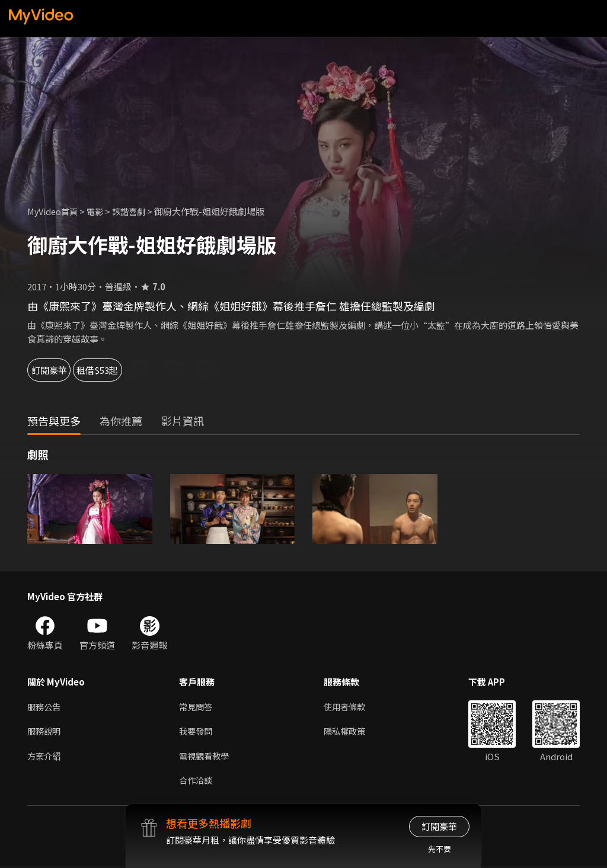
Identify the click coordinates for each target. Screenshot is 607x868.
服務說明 (45, 731)
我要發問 (197, 731)
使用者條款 (349, 707)
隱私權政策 (349, 731)
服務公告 (45, 707)
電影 (99, 211)
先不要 (440, 849)
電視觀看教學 (206, 756)
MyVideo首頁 (54, 211)
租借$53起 (138, 370)
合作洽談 (197, 781)
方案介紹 (45, 756)
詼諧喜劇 (135, 211)
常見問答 (197, 707)
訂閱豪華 (60, 370)
